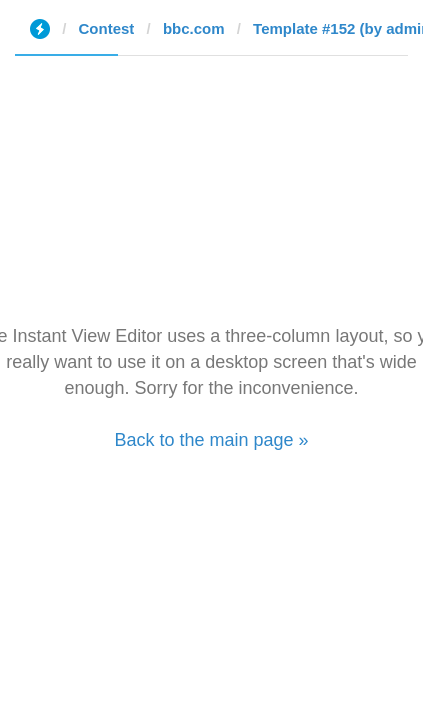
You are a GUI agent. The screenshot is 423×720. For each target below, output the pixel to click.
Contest (107, 28)
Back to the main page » (211, 440)
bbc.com (194, 28)
